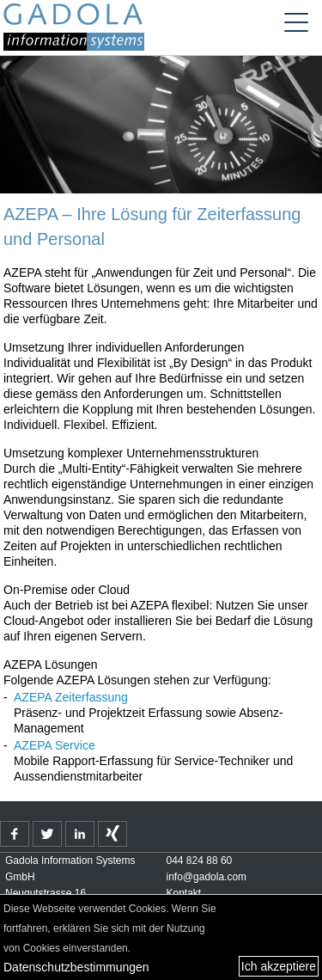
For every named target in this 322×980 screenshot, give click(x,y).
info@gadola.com (207, 877)
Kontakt (184, 893)
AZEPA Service (55, 745)
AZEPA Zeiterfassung (71, 697)
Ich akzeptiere (279, 966)
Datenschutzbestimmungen (76, 967)
